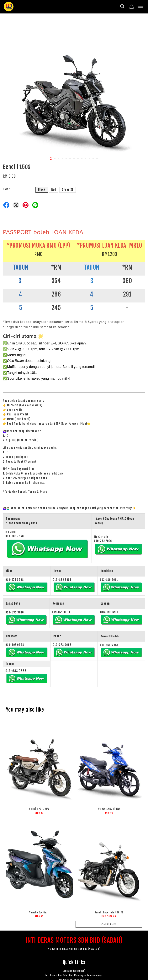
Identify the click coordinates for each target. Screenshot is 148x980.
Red (54, 190)
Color (6, 189)
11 (89, 159)
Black (42, 190)
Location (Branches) (74, 971)
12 (93, 159)
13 (97, 159)
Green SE (68, 190)
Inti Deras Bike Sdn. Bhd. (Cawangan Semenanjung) (74, 975)
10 (86, 159)
